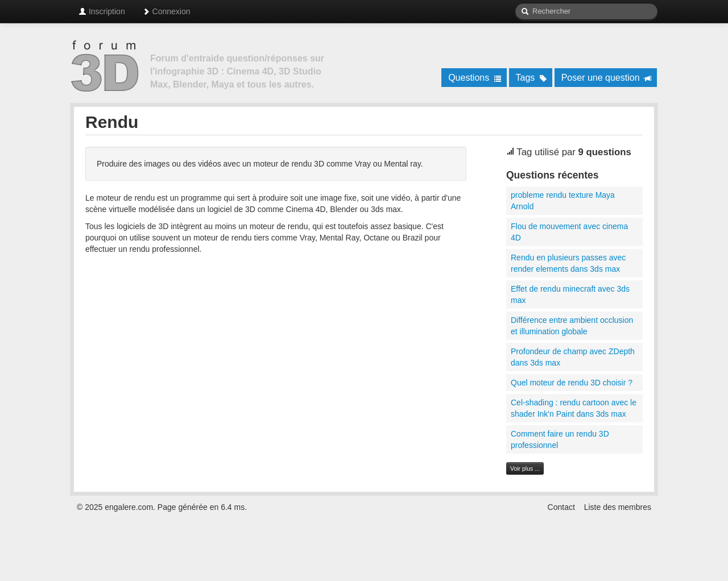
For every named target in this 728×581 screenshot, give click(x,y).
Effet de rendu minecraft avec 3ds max (570, 294)
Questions (475, 78)
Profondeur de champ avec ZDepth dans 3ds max (573, 357)
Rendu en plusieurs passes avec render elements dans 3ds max (568, 263)
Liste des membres (618, 507)
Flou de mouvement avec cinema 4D (569, 232)
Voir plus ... (525, 468)
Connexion (166, 11)
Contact (561, 507)
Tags (531, 78)
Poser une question (607, 78)
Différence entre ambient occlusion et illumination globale (572, 326)
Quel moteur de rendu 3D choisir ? (572, 383)
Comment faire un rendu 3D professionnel (560, 439)
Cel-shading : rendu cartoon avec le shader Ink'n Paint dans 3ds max (574, 408)
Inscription (102, 11)
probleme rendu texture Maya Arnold (563, 201)
